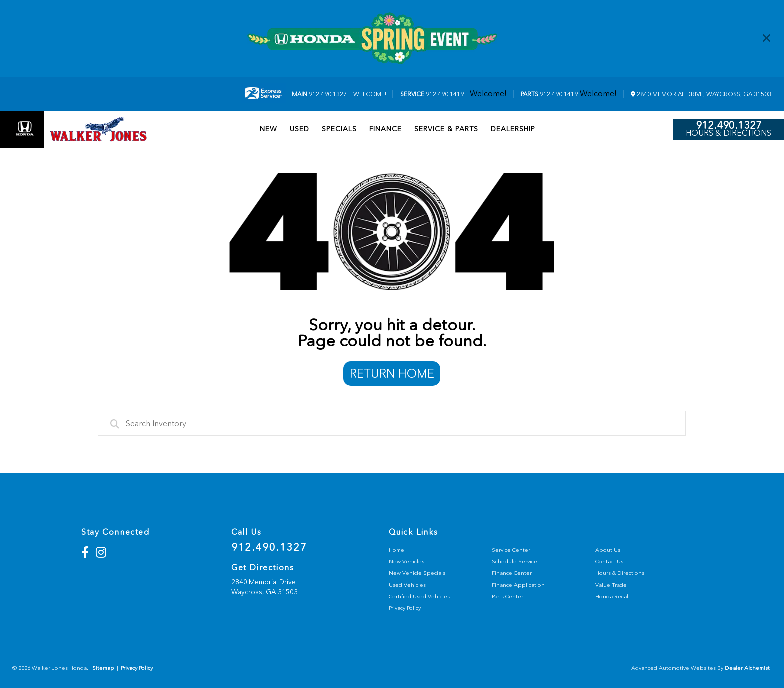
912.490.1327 (319, 94)
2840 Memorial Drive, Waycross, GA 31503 (701, 94)
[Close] (767, 38)
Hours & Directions (729, 133)
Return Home (392, 373)
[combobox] (392, 423)
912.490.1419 (432, 94)
